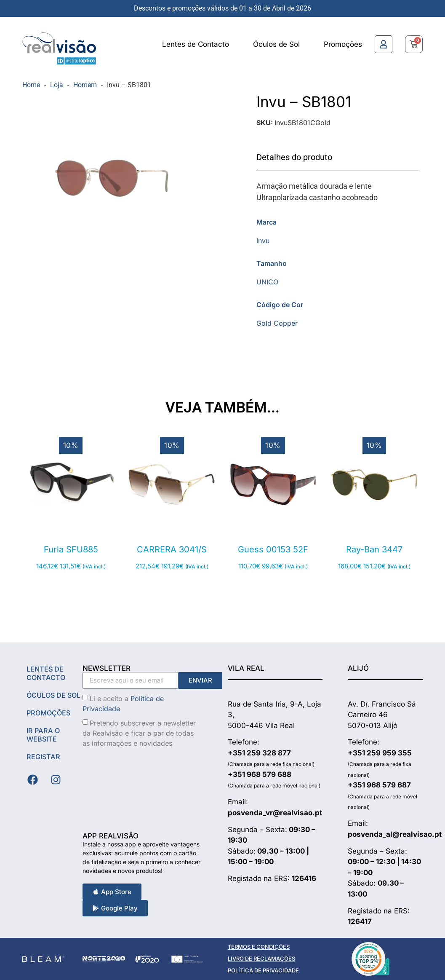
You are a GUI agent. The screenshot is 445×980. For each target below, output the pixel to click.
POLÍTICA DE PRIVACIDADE (263, 970)
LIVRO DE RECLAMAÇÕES (261, 959)
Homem (85, 85)
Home (31, 85)
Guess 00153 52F (273, 549)
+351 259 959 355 (380, 753)
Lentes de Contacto (196, 44)
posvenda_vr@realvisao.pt (275, 813)
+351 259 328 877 (259, 753)
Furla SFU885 (71, 549)
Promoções (343, 44)
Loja (57, 85)
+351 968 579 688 (260, 774)
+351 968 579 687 (379, 785)
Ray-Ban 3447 (374, 549)
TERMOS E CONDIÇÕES (259, 947)
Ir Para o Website (44, 743)
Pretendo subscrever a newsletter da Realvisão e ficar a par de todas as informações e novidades (139, 733)
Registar (44, 765)
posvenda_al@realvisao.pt (395, 834)
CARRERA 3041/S (172, 549)
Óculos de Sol (276, 44)
